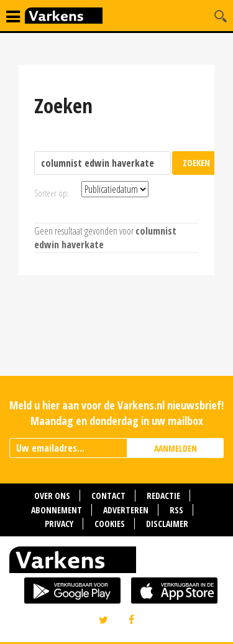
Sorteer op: (52, 193)
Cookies (110, 524)
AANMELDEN (176, 448)
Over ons (52, 496)
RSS (176, 510)
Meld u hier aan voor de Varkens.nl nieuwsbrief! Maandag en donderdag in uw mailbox (116, 413)
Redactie (163, 496)
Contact (108, 496)
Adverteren (126, 510)
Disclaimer (167, 524)
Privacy (59, 524)
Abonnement (57, 510)
